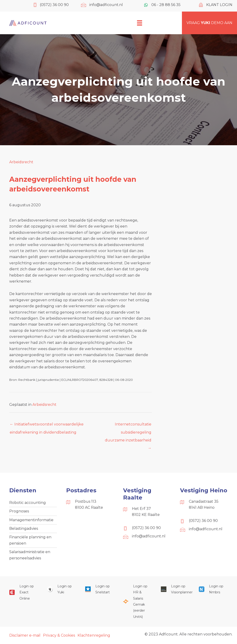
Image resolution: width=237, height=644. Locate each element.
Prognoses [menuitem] (19, 511)
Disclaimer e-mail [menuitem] (25, 635)
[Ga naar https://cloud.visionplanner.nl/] (175, 589)
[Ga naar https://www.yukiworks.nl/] (62, 589)
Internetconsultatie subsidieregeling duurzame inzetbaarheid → (128, 425)
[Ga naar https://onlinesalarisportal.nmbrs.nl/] (213, 589)
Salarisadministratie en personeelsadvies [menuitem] (30, 555)
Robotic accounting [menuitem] (28, 503)
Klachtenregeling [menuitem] (94, 635)
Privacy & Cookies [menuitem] (59, 635)
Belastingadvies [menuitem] (24, 528)
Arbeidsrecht (21, 162)
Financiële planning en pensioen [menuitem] (30, 540)
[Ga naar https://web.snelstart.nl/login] (100, 589)
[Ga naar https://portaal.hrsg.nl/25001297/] (137, 601)
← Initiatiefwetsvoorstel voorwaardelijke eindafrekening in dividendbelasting (47, 425)
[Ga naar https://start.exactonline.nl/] (24, 592)
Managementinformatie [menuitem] (31, 520)
